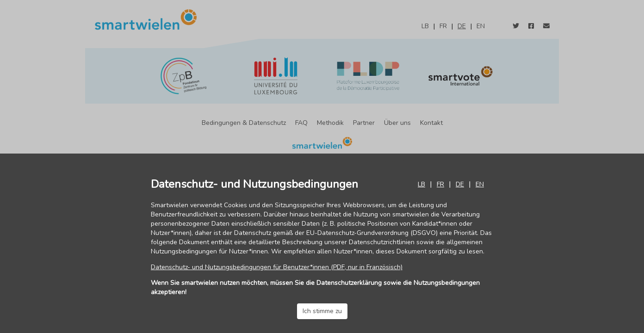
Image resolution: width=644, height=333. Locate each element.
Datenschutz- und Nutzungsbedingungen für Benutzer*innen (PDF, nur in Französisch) (277, 267)
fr (440, 184)
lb (421, 184)
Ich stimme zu (322, 311)
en (480, 184)
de (460, 184)
